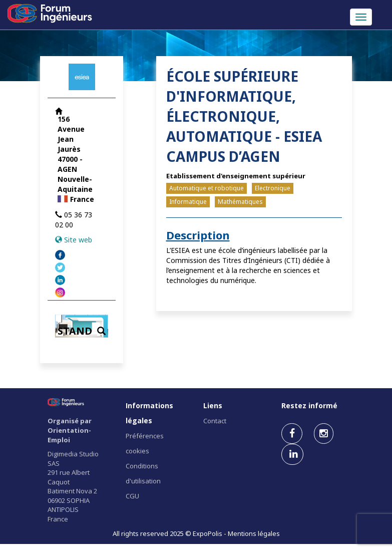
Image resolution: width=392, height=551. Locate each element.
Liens (213, 405)
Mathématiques (240, 202)
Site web (78, 240)
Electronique (273, 188)
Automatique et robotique (207, 188)
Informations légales (149, 413)
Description (198, 235)
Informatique (188, 202)
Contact (215, 421)
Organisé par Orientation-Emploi (70, 430)
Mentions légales (254, 533)
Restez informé (309, 405)
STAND (82, 331)
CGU (132, 496)
